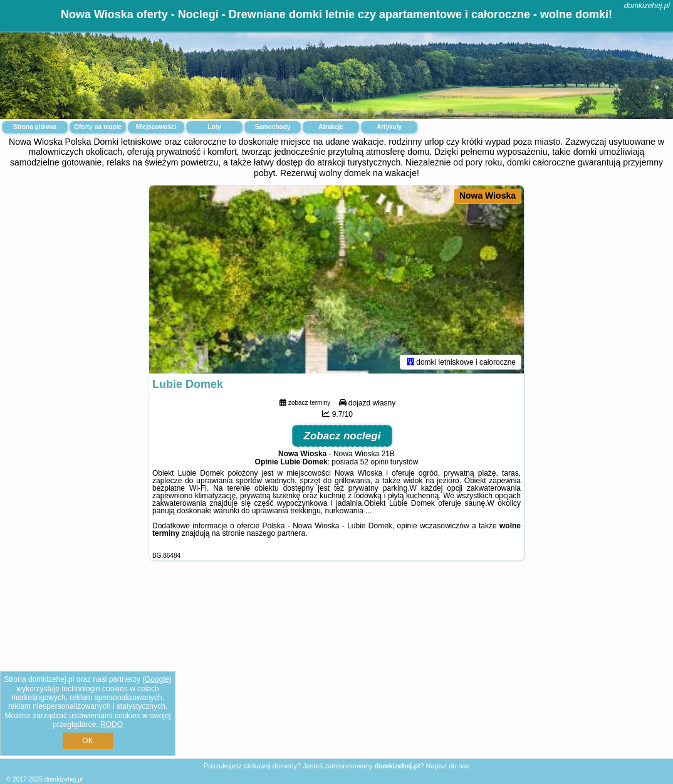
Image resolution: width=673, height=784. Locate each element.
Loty (214, 127)
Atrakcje (331, 127)
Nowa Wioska (488, 196)
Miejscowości (156, 127)
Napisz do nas (447, 766)
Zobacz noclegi (342, 436)
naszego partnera (276, 533)
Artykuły (389, 127)
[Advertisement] (336, 669)
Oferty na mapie (98, 127)
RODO (112, 724)
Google (157, 679)
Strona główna (35, 127)
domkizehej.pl (647, 6)
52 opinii (374, 462)
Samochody (273, 127)
